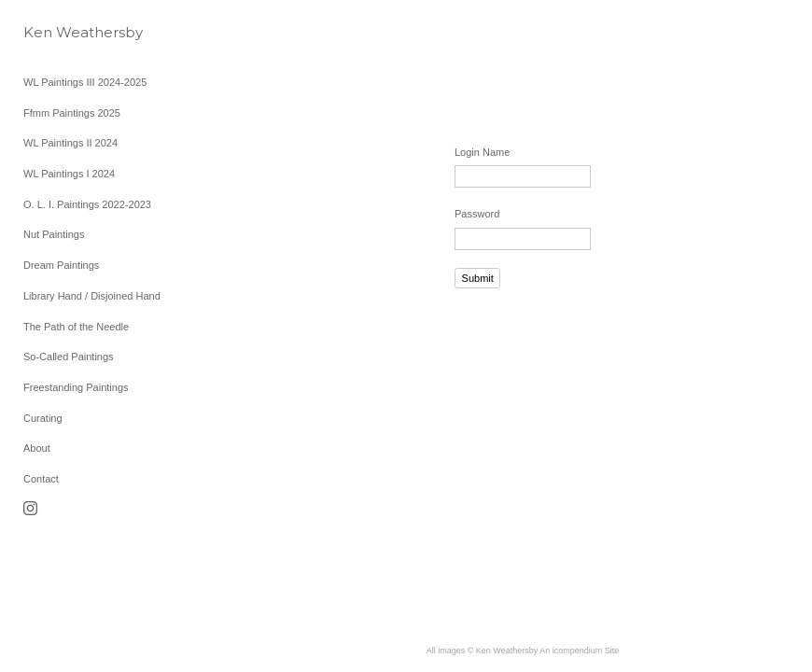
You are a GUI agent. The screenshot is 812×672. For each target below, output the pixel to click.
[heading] (70, 32)
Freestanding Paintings (76, 387)
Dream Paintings (61, 265)
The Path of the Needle (76, 327)
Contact (41, 479)
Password (477, 214)
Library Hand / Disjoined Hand (92, 296)
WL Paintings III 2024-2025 (85, 82)
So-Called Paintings (69, 357)
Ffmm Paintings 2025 (72, 113)
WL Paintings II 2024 (70, 143)
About (37, 448)
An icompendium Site (579, 651)
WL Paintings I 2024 (69, 174)
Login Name (482, 152)
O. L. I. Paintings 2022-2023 (87, 204)
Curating (43, 418)
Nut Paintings (54, 234)
